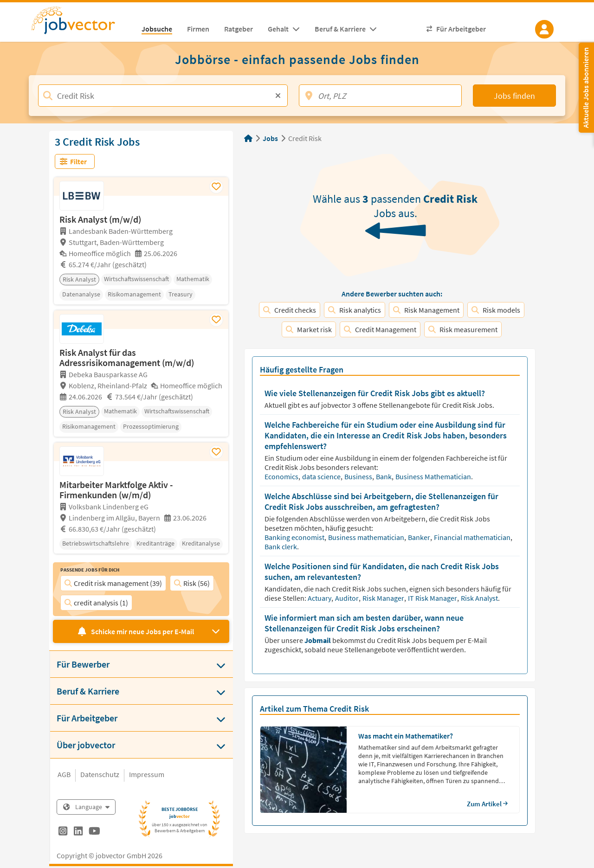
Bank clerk (281, 547)
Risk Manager (384, 598)
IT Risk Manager (433, 598)
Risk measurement (463, 329)
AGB (64, 774)
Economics (282, 476)
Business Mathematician (434, 476)
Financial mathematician (473, 537)
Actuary (320, 598)
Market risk (309, 329)
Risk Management (426, 310)
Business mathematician (367, 537)
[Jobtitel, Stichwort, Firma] (163, 96)
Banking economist (295, 537)
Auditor (348, 598)
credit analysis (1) (96, 603)
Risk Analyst (480, 598)
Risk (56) (192, 583)
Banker (420, 537)
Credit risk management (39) (113, 583)
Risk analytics (355, 310)
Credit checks (290, 310)
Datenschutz (100, 774)
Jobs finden (514, 96)
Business (359, 476)
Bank (384, 476)
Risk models (496, 310)
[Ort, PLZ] (380, 96)
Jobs (270, 138)
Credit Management (380, 329)
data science (322, 476)
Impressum (147, 774)
